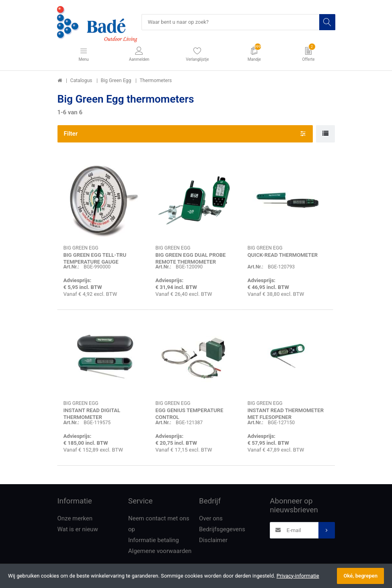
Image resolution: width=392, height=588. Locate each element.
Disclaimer (213, 541)
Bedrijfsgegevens (222, 530)
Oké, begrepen (360, 576)
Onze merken (75, 519)
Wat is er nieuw (78, 530)
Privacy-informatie (298, 576)
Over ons (211, 519)
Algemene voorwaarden (160, 551)
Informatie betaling (154, 541)
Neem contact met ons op (159, 524)
